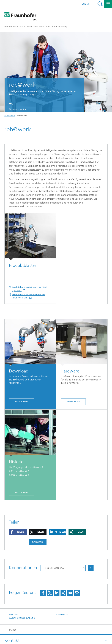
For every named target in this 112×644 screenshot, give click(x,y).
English (87, 4)
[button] (10, 104)
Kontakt (14, 615)
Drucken (38, 542)
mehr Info (22, 402)
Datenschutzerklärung (22, 618)
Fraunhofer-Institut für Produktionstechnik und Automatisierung (36, 27)
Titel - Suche (100, 4)
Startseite (10, 116)
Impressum (62, 615)
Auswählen (91, 568)
